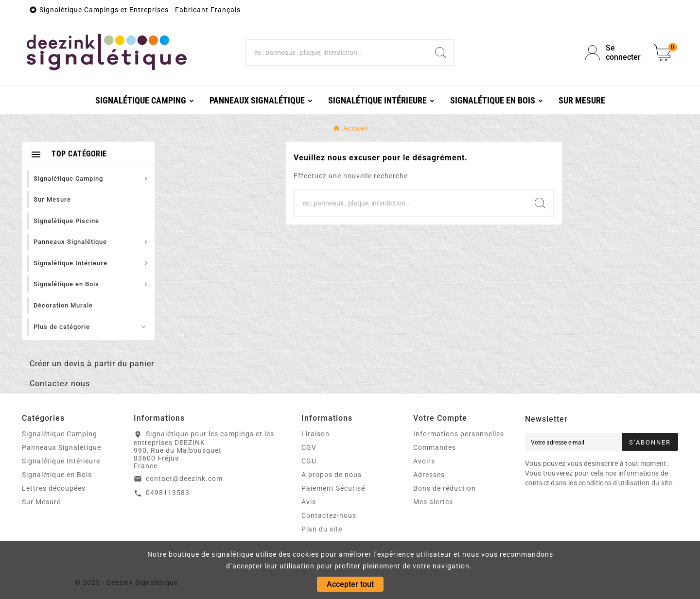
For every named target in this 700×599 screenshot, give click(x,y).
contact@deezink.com (184, 479)
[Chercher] (337, 52)
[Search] (440, 52)
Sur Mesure (41, 502)
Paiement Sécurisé (333, 488)
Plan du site (322, 529)
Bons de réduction (445, 488)
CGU (309, 461)
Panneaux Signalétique (61, 447)
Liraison (315, 434)
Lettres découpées (54, 488)
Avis (309, 502)
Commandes (435, 447)
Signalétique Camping (60, 434)
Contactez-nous (329, 515)
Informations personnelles (459, 434)
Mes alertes (433, 502)
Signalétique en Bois (57, 475)
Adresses (429, 475)
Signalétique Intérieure (61, 461)
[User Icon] (613, 52)
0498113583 (168, 493)
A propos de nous (332, 475)
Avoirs (424, 461)
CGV (309, 447)
